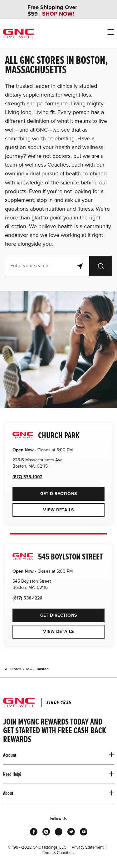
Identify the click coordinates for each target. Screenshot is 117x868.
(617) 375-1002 (27, 477)
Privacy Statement (88, 847)
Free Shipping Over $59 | (52, 11)
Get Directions (45, 492)
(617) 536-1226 (27, 598)
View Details (58, 510)
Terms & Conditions (59, 853)
